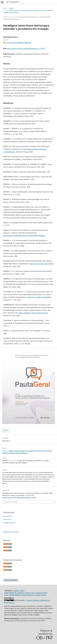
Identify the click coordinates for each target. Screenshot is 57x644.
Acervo (12, 8)
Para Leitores (7, 516)
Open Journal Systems (11, 532)
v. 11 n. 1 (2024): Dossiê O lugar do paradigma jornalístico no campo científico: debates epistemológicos (28, 11)
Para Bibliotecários (9, 523)
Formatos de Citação (10, 502)
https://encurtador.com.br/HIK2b (39, 297)
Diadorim (21, 593)
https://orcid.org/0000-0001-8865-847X (19, 43)
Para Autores (7, 519)
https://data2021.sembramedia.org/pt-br (33, 313)
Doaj (33, 593)
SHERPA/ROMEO (14, 595)
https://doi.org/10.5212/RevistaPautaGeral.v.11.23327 (26, 48)
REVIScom (13, 593)
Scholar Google (41, 595)
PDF (7, 431)
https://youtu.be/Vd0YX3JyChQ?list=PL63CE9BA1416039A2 (24, 236)
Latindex (16, 591)
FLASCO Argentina (28, 595)
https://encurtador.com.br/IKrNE (41, 264)
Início (5, 8)
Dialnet (28, 593)
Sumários (39, 593)
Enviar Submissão (11, 580)
